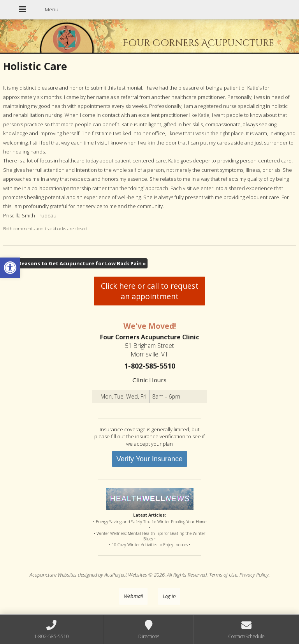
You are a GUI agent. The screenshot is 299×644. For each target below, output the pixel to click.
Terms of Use (223, 575)
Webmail (133, 596)
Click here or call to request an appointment (150, 291)
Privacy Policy (254, 575)
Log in (169, 596)
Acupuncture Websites (53, 575)
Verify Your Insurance (149, 459)
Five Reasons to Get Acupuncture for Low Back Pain (77, 263)
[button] (10, 268)
